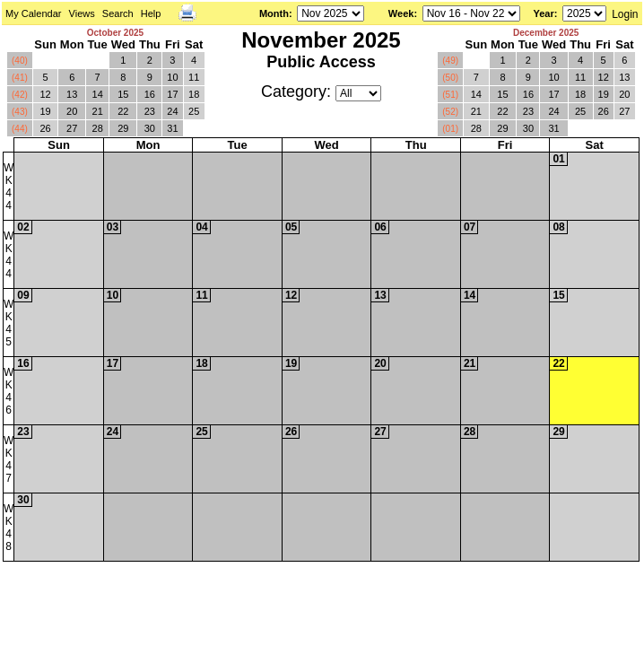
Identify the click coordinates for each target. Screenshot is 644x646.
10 (172, 77)
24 (172, 111)
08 (558, 227)
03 (113, 227)
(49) (450, 61)
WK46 (9, 391)
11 (194, 77)
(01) (450, 129)
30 (150, 128)
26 (45, 128)
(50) (450, 78)
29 (123, 128)
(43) (20, 112)
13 (72, 94)
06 (380, 227)
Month (274, 13)
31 (172, 128)
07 (470, 227)
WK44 (9, 187)
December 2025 (546, 33)
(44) (20, 129)
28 (98, 128)
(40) (20, 61)
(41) (20, 78)
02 (23, 227)
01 (558, 159)
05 (291, 227)
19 (45, 111)
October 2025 (115, 33)
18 (194, 94)
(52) (450, 112)
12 (45, 94)
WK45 (9, 323)
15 (123, 94)
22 (123, 111)
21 (98, 111)
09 (23, 295)
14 (98, 94)
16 (150, 94)
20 (72, 111)
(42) (20, 95)
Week (401, 13)
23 (150, 111)
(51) (450, 95)
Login (625, 14)
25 (194, 111)
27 (72, 128)
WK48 (9, 528)
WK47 (9, 459)
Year (543, 13)
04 (201, 227)
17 (172, 94)
